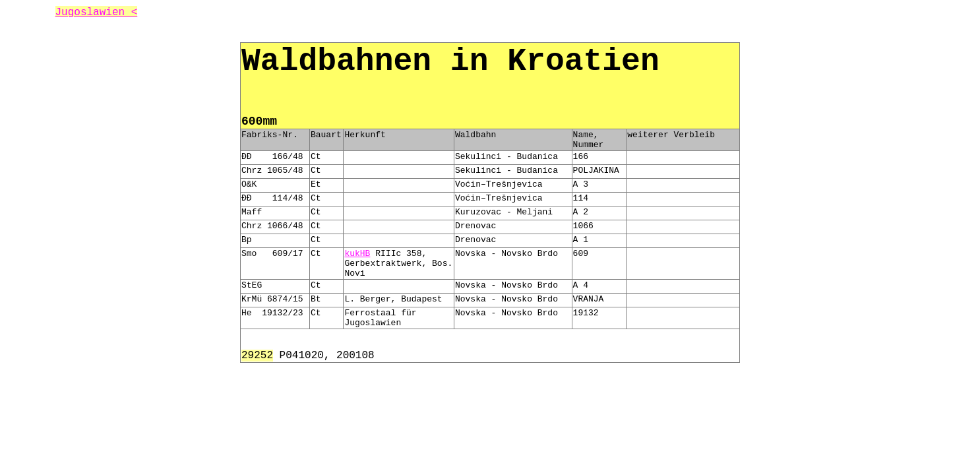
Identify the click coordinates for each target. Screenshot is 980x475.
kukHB (357, 254)
